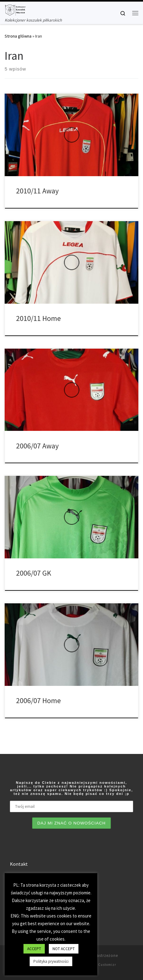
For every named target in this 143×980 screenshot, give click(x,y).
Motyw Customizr (101, 965)
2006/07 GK (34, 573)
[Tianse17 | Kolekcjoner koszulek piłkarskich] (15, 9)
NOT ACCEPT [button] (64, 949)
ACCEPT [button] (34, 949)
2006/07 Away (37, 446)
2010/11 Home (38, 318)
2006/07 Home (38, 701)
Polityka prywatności (51, 961)
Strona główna (18, 36)
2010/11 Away (37, 191)
